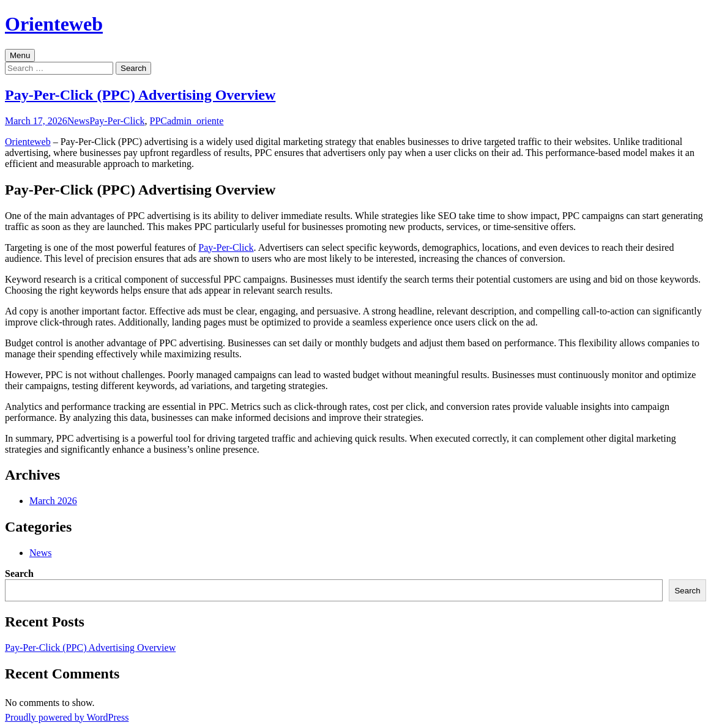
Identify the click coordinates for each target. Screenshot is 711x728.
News (78, 121)
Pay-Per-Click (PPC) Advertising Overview (140, 95)
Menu (20, 55)
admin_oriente (195, 121)
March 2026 (53, 501)
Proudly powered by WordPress (67, 717)
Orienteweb (28, 142)
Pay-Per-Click (117, 121)
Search (19, 574)
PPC (158, 121)
